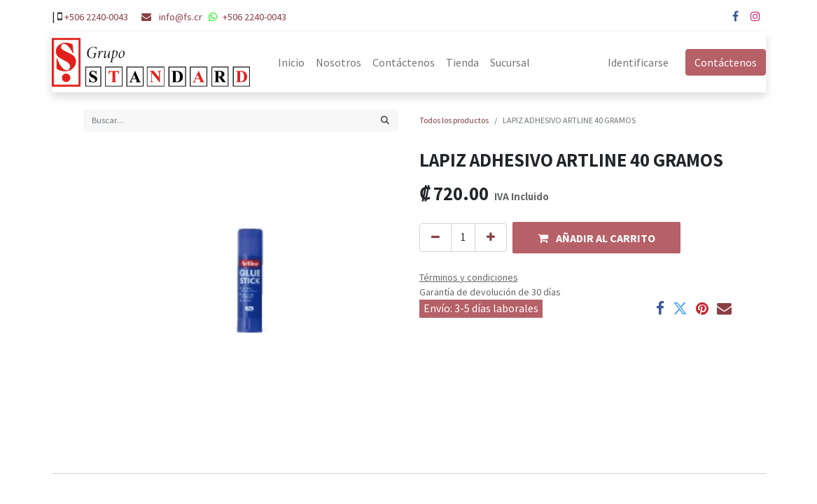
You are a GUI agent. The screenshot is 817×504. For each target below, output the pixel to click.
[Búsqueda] (385, 120)
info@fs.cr (181, 17)
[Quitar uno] (435, 238)
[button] (596, 238)
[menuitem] (291, 62)
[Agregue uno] (491, 238)
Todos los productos (454, 120)
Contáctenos (726, 62)
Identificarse (638, 62)
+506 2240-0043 (96, 17)
